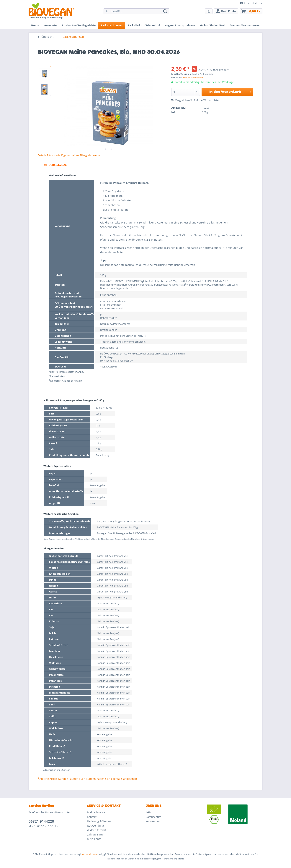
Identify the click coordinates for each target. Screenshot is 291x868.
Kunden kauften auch (72, 779)
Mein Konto (94, 839)
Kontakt (92, 817)
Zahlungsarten (96, 834)
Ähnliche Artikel (48, 779)
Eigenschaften (70, 155)
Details (42, 155)
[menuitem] (136, 13)
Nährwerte (54, 155)
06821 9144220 (41, 821)
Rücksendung (95, 826)
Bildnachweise (96, 812)
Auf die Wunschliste (204, 100)
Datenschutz (153, 817)
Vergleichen (181, 100)
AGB (148, 812)
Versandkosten (90, 854)
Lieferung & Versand (100, 821)
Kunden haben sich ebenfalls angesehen (111, 779)
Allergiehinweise (90, 155)
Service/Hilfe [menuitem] (250, 3)
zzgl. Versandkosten (193, 78)
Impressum (153, 821)
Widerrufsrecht (97, 830)
